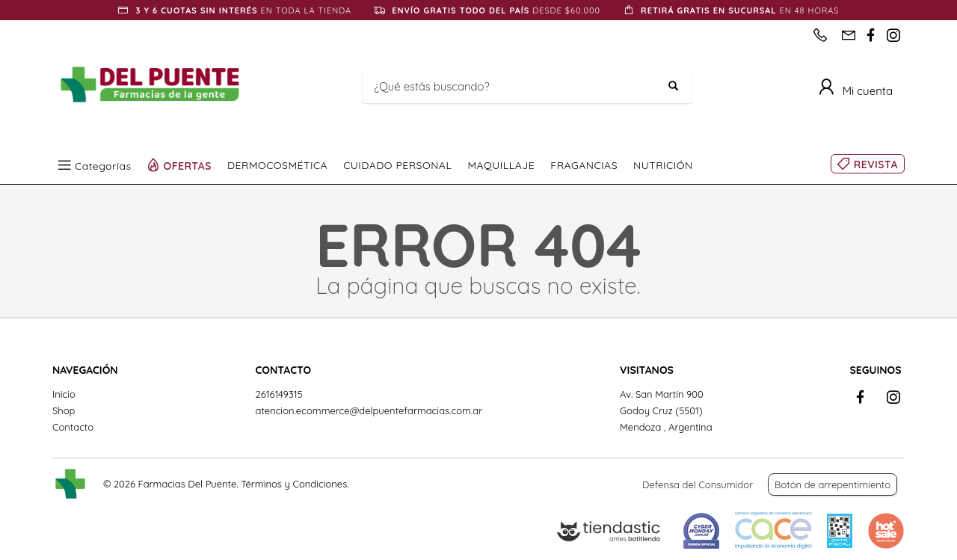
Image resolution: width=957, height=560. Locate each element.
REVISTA (876, 164)
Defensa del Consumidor (698, 484)
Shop (64, 410)
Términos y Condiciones (294, 484)
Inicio (64, 394)
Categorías (103, 165)
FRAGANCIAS (584, 165)
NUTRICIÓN (663, 165)
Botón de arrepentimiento (833, 484)
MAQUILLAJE (501, 165)
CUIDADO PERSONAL (397, 165)
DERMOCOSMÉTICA (277, 165)
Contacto (73, 427)
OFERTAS (188, 165)
